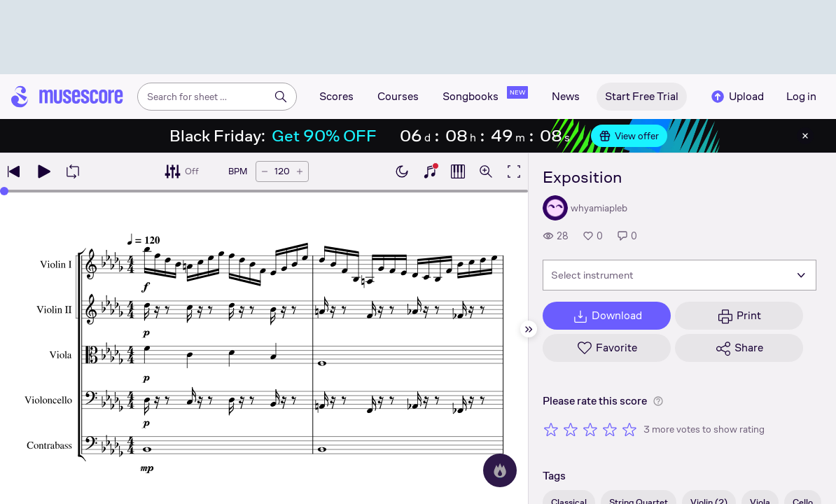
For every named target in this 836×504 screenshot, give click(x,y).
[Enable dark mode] (402, 171)
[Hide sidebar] (529, 329)
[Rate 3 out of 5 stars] (590, 429)
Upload (737, 97)
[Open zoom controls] (486, 171)
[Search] (281, 97)
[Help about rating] (658, 401)
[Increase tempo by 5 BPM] (300, 171)
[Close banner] (805, 136)
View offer (629, 136)
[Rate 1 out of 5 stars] (551, 429)
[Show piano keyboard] (430, 171)
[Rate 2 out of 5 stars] (571, 429)
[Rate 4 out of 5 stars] (610, 429)
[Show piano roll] (458, 171)
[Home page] (67, 97)
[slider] (4, 191)
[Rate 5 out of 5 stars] (629, 429)
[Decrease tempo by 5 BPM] (265, 171)
